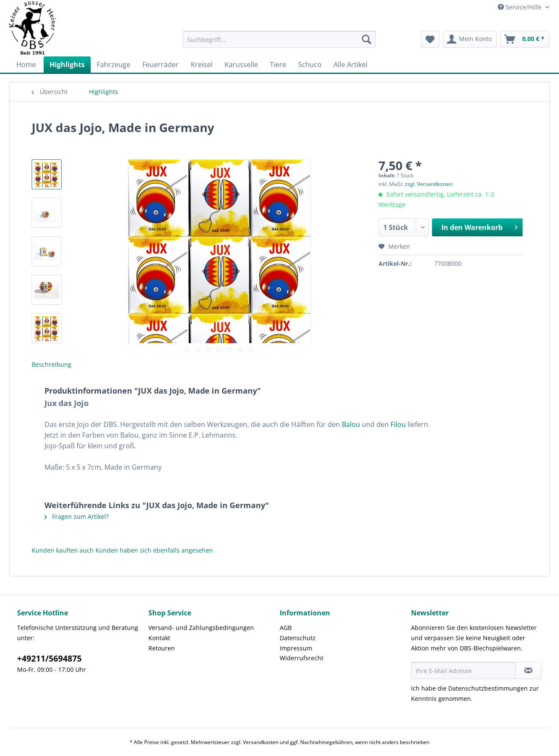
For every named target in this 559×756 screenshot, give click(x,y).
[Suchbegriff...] (279, 39)
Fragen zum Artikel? (77, 516)
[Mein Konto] (470, 39)
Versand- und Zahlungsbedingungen (201, 628)
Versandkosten (261, 742)
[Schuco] (310, 65)
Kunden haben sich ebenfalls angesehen (154, 550)
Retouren (162, 648)
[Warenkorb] (525, 39)
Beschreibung (52, 364)
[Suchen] (367, 39)
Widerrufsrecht (302, 658)
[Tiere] (278, 65)
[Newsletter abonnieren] (528, 671)
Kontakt (159, 638)
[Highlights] (67, 65)
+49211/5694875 (49, 659)
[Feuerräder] (161, 65)
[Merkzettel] (430, 39)
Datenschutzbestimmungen (488, 688)
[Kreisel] (202, 65)
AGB (286, 628)
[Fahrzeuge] (114, 65)
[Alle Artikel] (350, 65)
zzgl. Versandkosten (429, 184)
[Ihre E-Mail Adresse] (464, 671)
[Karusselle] (241, 65)
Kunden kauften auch (63, 550)
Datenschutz (298, 638)
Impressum (296, 648)
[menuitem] (279, 43)
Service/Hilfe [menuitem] (521, 7)
